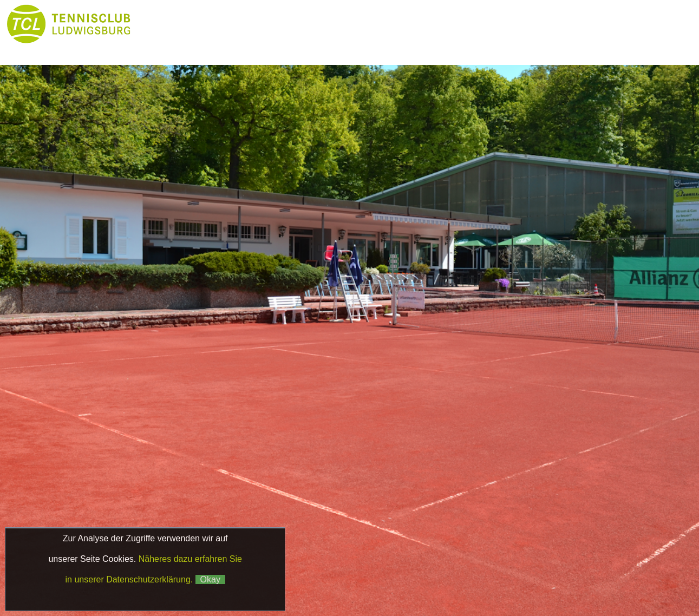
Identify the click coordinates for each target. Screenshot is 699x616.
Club (299, 24)
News (233, 24)
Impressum (530, 574)
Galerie (234, 46)
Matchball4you (583, 585)
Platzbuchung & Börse (451, 24)
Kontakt (299, 46)
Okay (210, 579)
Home (168, 24)
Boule (537, 24)
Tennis (364, 24)
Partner (168, 46)
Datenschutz (587, 574)
